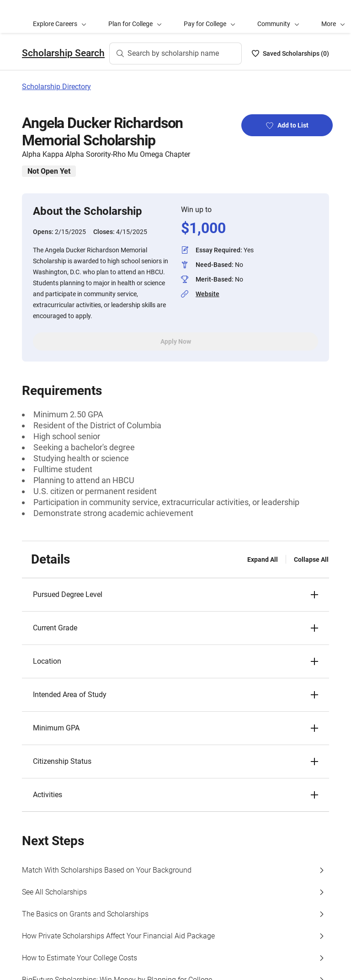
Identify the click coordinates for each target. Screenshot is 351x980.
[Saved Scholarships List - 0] (290, 53)
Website (207, 294)
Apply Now (176, 341)
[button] (175, 595)
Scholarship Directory (56, 87)
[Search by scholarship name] (175, 53)
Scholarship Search (63, 53)
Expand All (263, 559)
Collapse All (311, 559)
